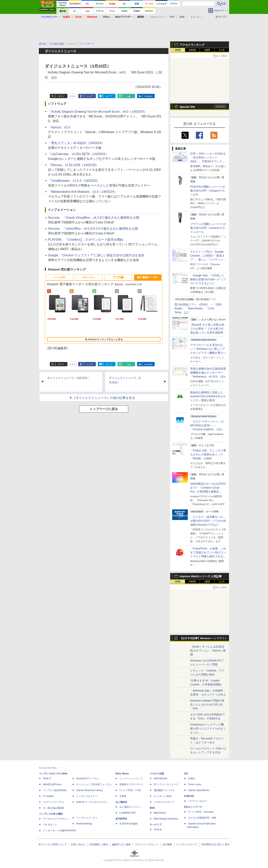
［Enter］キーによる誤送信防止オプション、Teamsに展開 (208, 651)
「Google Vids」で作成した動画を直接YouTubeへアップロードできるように (208, 279)
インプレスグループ (187, 844)
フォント (195, 17)
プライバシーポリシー (147, 844)
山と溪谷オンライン (130, 807)
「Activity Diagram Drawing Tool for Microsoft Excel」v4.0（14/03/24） (98, 112)
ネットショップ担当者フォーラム (94, 784)
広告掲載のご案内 (98, 844)
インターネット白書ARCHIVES (60, 831)
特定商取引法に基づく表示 (215, 844)
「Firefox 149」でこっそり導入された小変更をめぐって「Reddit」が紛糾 (208, 454)
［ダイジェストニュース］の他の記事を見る (104, 398)
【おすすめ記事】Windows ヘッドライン (203, 638)
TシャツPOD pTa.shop (201, 812)
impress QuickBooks (199, 790)
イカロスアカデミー (164, 802)
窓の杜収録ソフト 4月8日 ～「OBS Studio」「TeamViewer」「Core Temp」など (198, 308)
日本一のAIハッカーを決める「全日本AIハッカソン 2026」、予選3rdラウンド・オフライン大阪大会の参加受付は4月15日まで (208, 161)
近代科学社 (121, 819)
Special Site (188, 107)
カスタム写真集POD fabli (202, 818)
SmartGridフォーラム (88, 778)
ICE (186, 774)
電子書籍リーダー (148, 277)
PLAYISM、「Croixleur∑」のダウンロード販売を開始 (86, 240)
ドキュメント (157, 17)
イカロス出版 (157, 774)
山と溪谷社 (121, 802)
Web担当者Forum (52, 784)
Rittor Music (122, 774)
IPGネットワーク (193, 807)
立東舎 (123, 796)
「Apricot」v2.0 (59, 127)
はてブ (109, 96)
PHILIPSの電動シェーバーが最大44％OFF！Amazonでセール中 (208, 191)
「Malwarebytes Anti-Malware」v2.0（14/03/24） (83, 192)
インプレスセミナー (87, 796)
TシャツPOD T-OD (130, 790)
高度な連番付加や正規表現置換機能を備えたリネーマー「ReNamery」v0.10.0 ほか (208, 373)
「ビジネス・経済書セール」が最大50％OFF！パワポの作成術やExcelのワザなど (208, 521)
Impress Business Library (89, 790)
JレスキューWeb (163, 796)
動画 (182, 17)
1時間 (178, 50)
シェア (90, 96)
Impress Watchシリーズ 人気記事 (201, 576)
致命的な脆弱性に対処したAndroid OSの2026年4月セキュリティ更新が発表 (208, 396)
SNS (172, 17)
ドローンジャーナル (54, 802)
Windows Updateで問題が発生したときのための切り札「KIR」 (207, 704)
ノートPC (60, 277)
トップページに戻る (104, 409)
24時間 (192, 50)
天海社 (192, 778)
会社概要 (167, 844)
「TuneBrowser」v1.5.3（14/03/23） (74, 181)
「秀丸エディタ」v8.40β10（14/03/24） (76, 143)
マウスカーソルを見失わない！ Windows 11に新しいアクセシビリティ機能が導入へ (208, 349)
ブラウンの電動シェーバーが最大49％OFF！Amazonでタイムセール (208, 228)
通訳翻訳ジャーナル (164, 790)
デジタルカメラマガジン (56, 819)
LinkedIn (148, 96)
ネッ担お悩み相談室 (54, 808)
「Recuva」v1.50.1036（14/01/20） (74, 165)
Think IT (47, 778)
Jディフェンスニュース (166, 784)
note (129, 96)
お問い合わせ (78, 844)
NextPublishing (84, 824)
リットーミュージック (131, 778)
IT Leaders (49, 796)
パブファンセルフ (197, 801)
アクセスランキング (192, 45)
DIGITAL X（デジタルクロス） (92, 802)
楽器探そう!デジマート (131, 784)
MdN (152, 808)
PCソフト (89, 277)
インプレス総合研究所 (55, 790)
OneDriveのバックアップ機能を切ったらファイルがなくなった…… (208, 728)
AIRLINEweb (160, 778)
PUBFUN (189, 796)
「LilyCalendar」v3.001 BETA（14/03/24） (78, 154)
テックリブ (156, 825)
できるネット (50, 825)
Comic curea (195, 784)
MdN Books (160, 813)
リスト (73, 96)
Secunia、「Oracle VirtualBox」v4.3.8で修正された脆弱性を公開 (94, 218)
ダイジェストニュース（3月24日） (69, 378)
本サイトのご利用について (53, 844)
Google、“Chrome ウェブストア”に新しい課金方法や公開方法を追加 (96, 255)
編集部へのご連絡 (121, 844)
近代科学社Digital (129, 824)
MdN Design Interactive (166, 819)
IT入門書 (118, 277)
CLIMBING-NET (128, 813)
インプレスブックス (87, 818)
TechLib (158, 830)
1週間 (207, 50)
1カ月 (222, 50)
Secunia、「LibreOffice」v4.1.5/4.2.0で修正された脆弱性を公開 (93, 229)
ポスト (61, 96)
